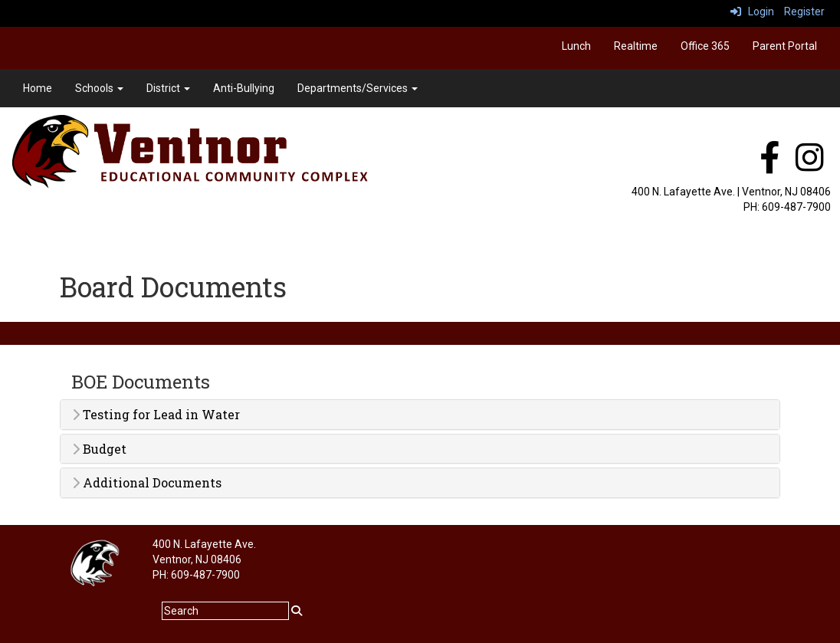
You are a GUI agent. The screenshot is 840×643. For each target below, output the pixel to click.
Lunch (576, 46)
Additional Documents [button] (147, 483)
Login (752, 11)
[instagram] (810, 166)
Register (804, 11)
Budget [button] (99, 449)
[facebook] (769, 166)
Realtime (636, 46)
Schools (99, 88)
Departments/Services (358, 88)
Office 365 (705, 46)
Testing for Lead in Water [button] (156, 415)
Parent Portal (785, 46)
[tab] (420, 415)
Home (38, 88)
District (168, 88)
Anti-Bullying (244, 88)
